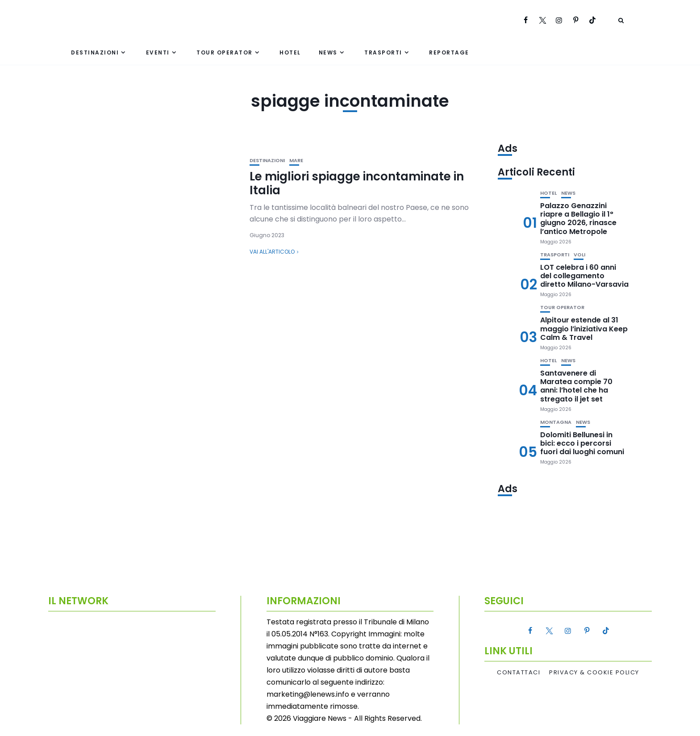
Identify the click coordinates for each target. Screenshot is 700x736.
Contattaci (519, 673)
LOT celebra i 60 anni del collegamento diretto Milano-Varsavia (584, 276)
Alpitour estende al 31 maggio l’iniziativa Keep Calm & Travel (584, 328)
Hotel (290, 52)
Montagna (556, 422)
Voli (579, 255)
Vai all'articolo (272, 252)
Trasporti (383, 52)
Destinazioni (95, 52)
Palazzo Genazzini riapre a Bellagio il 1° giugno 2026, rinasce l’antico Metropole (578, 219)
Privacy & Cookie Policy (594, 673)
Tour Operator (225, 52)
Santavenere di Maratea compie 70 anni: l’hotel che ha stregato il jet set (576, 386)
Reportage (449, 52)
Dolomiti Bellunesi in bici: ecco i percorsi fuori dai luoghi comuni (582, 443)
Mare (296, 161)
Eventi (158, 52)
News (328, 52)
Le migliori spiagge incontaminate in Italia (357, 183)
